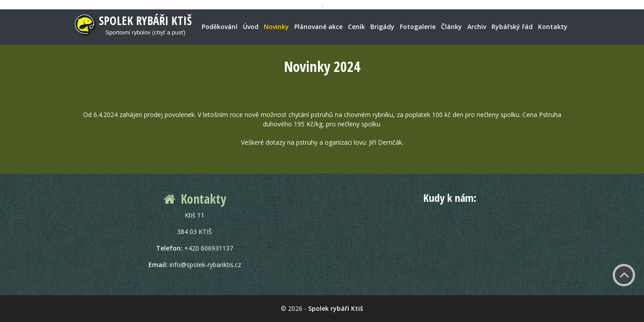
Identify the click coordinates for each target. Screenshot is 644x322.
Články (451, 27)
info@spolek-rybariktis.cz (205, 265)
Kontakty (553, 27)
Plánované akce (318, 27)
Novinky (276, 27)
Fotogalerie (418, 27)
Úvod (251, 27)
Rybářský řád (512, 27)
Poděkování (220, 27)
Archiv (477, 27)
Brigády (382, 27)
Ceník (356, 27)
